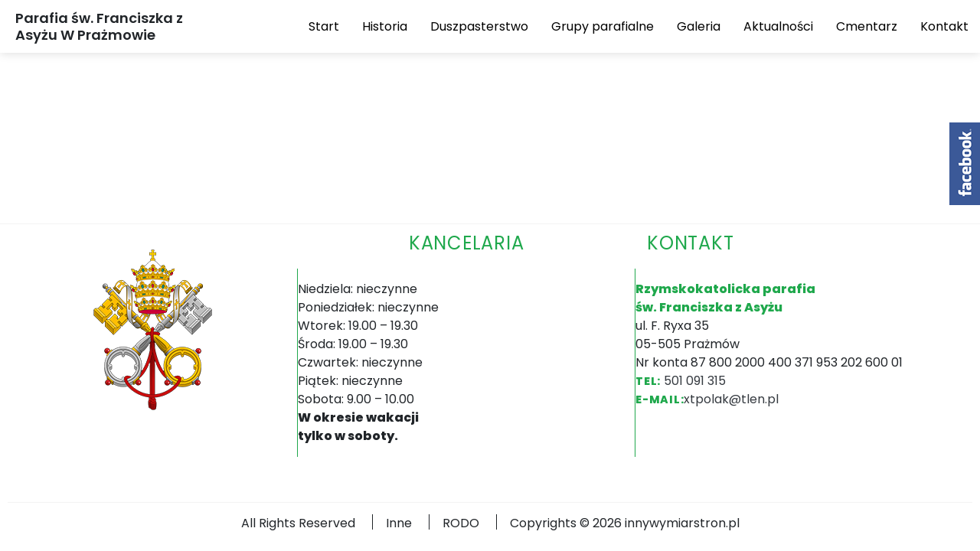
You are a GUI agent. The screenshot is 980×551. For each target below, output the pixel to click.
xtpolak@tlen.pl (731, 399)
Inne (399, 523)
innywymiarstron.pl (682, 523)
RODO (461, 523)
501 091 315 (695, 381)
